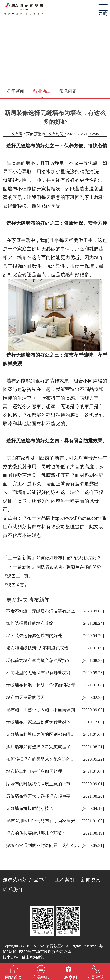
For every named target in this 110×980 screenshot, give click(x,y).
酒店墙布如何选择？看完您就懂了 (38, 747)
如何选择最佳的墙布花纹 (30, 623)
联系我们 (12, 890)
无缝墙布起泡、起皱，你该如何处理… (43, 685)
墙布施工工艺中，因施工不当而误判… (43, 710)
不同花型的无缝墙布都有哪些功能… (41, 673)
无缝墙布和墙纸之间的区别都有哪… (41, 734)
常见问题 (68, 91)
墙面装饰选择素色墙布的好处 (34, 636)
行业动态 (42, 91)
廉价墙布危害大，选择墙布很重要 (38, 796)
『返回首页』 (16, 585)
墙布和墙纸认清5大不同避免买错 (37, 648)
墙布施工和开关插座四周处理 (34, 771)
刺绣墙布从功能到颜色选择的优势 (69, 567)
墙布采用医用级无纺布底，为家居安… (43, 821)
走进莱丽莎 (15, 880)
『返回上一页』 (18, 576)
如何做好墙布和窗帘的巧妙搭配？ (69, 558)
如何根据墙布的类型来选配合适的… (41, 759)
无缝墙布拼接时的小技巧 (30, 809)
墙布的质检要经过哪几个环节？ (36, 833)
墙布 (11, 381)
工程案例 (65, 880)
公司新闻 (16, 91)
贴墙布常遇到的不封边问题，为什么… (43, 846)
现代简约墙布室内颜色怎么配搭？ (38, 660)
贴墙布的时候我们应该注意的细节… (41, 784)
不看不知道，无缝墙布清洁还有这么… (43, 611)
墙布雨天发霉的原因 (25, 697)
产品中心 (39, 880)
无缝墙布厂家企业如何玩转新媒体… (41, 722)
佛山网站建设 (33, 957)
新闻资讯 (91, 880)
